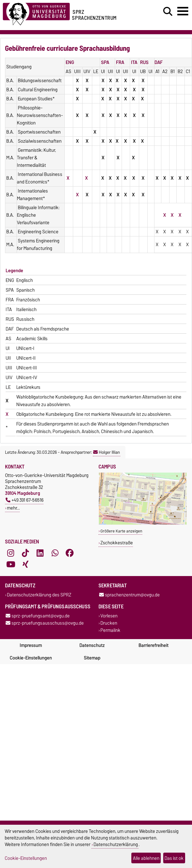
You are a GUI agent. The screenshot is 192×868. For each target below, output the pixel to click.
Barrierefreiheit (154, 645)
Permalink (110, 630)
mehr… (13, 508)
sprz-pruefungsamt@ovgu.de (38, 616)
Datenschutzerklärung (116, 844)
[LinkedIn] (40, 553)
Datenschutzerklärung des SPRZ (39, 595)
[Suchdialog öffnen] (168, 12)
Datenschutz (92, 645)
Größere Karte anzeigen (121, 531)
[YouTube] (11, 564)
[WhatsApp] (55, 553)
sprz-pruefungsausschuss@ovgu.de (45, 623)
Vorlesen (109, 616)
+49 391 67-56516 (25, 500)
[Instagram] (11, 553)
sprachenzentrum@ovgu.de (129, 595)
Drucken (109, 623)
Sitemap (92, 658)
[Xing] (25, 564)
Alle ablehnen (146, 858)
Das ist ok (174, 858)
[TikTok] (25, 553)
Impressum (31, 645)
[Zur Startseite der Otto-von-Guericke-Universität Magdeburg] (36, 13)
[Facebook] (70, 553)
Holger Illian (106, 452)
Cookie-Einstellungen (31, 658)
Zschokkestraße (117, 543)
